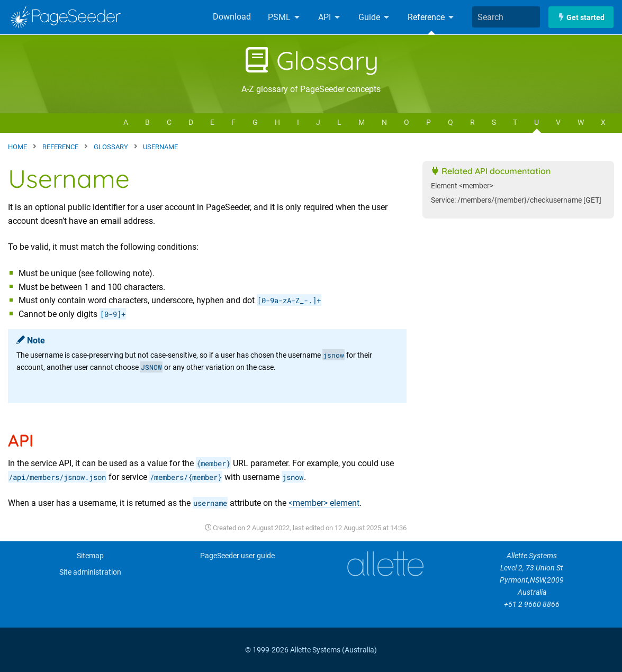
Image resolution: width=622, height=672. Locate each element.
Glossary (311, 60)
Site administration (90, 572)
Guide (375, 17)
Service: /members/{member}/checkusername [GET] (516, 200)
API (330, 17)
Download (232, 17)
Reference (431, 17)
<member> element (324, 503)
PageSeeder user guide (237, 556)
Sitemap (90, 556)
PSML (285, 17)
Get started (581, 17)
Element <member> (462, 186)
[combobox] (506, 17)
